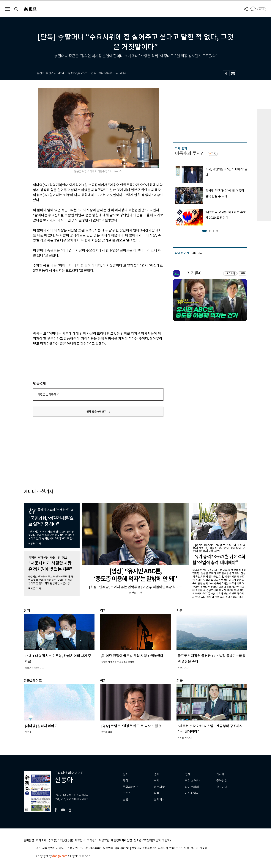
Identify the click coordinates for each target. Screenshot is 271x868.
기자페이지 (192, 793)
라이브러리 (192, 787)
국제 (157, 781)
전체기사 (159, 799)
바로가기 (231, 274)
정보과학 (159, 787)
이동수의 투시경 (190, 153)
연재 (188, 774)
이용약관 (104, 840)
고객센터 (92, 840)
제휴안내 (80, 840)
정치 (125, 774)
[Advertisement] (89, 301)
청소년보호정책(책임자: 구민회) (152, 840)
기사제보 (222, 774)
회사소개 (41, 840)
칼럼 (125, 799)
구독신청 (222, 781)
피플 (157, 793)
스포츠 (127, 793)
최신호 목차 (192, 781)
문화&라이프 (131, 787)
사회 (125, 781)
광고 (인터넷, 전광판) (61, 840)
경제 (157, 774)
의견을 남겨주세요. (48, 394)
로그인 (262, 9)
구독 (213, 154)
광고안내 (222, 787)
